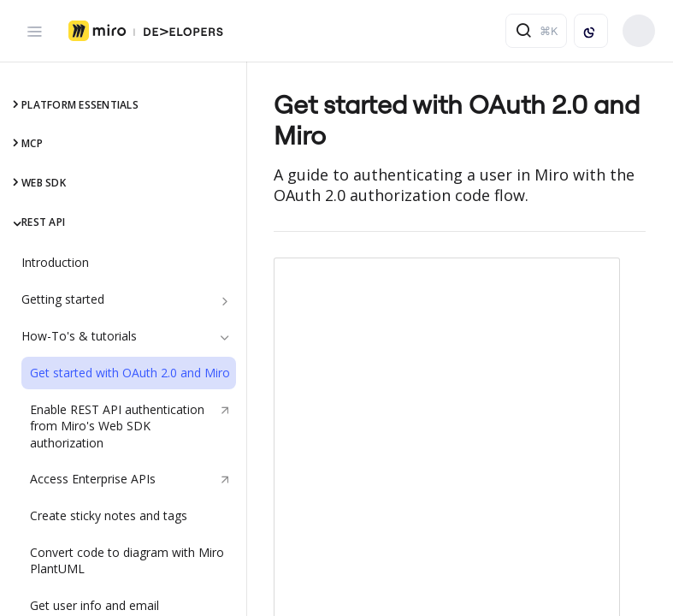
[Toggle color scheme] (591, 31)
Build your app (639, 31)
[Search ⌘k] (536, 31)
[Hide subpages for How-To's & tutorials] (225, 338)
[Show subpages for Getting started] (225, 301)
